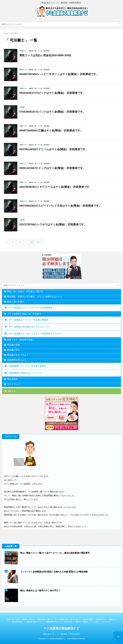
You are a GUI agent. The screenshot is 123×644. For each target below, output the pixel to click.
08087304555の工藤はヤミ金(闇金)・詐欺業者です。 (51, 130)
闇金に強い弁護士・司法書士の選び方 (25, 292)
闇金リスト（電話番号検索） (21, 340)
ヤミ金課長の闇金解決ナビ (62, 628)
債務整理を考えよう (17, 360)
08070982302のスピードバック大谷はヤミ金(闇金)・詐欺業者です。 (60, 206)
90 (32, 242)
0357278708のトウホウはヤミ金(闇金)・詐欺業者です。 (53, 224)
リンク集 (95, 622)
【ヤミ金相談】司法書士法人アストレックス (29, 327)
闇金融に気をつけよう (18, 355)
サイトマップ (13, 384)
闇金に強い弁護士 (16, 302)
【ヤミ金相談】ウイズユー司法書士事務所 (28, 320)
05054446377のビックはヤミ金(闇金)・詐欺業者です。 (52, 93)
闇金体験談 (12, 379)
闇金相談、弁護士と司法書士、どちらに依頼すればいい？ (35, 297)
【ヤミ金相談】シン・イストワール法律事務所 (30, 308)
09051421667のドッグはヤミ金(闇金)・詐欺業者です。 (52, 168)
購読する (10, 391)
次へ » (40, 242)
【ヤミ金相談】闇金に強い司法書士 (24, 314)
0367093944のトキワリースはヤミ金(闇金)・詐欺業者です (54, 187)
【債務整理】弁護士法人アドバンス (25, 373)
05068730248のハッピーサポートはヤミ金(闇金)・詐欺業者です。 (59, 74)
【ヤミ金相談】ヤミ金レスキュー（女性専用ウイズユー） (35, 334)
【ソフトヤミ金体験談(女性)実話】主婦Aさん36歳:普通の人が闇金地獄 (54, 572)
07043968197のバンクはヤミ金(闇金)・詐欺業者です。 (52, 112)
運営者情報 (68, 622)
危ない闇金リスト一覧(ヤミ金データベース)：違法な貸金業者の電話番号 (55, 553)
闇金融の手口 (13, 350)
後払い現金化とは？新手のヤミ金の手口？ (40, 590)
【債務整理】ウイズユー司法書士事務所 (27, 366)
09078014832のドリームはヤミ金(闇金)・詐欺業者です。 (54, 149)
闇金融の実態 (13, 345)
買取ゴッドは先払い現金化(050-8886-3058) (45, 55)
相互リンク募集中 (82, 622)
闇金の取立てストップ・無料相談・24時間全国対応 (62, 634)
